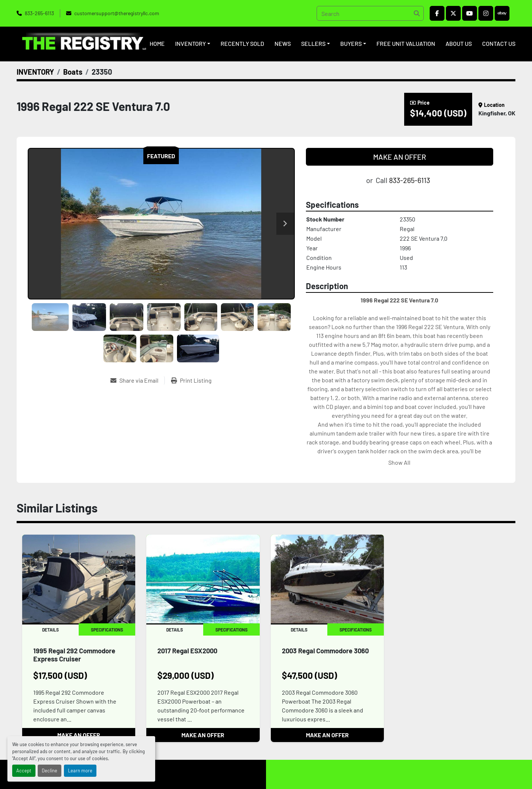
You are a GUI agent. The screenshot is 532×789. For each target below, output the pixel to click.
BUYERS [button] (351, 43)
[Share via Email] (137, 380)
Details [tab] (50, 630)
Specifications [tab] (107, 630)
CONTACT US (499, 43)
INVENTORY (190, 43)
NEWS (283, 43)
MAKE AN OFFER (400, 157)
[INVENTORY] (35, 72)
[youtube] (470, 13)
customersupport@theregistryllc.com (117, 13)
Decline (50, 771)
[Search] (370, 13)
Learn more (80, 771)
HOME (157, 43)
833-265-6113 (39, 13)
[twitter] (453, 13)
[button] (193, 44)
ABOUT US (459, 43)
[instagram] (486, 13)
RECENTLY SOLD (242, 43)
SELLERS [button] (313, 43)
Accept (24, 771)
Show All (399, 462)
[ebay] (502, 13)
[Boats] (73, 72)
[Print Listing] (191, 380)
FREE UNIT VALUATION (406, 43)
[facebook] (437, 13)
